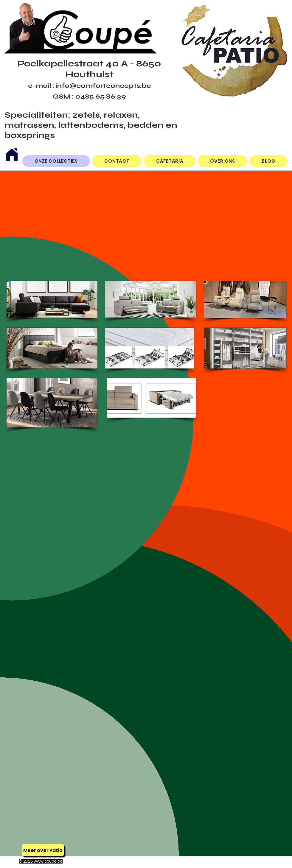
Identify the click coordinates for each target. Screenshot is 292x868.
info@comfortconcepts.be (103, 86)
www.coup (44, 861)
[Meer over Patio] (43, 850)
